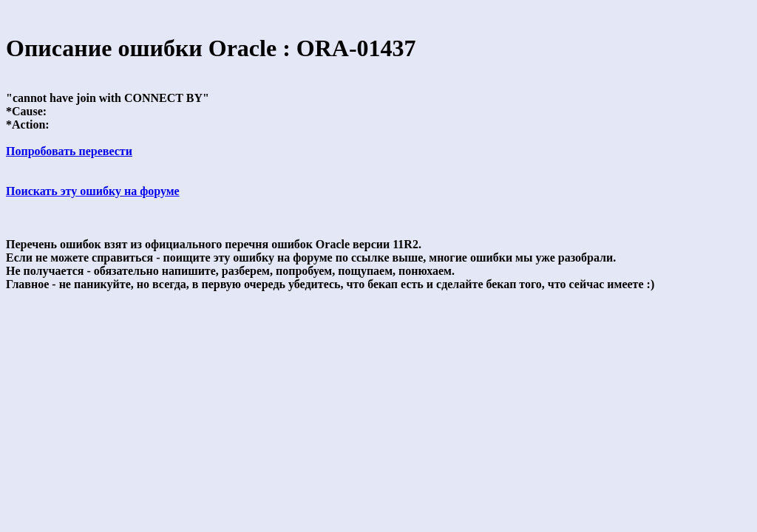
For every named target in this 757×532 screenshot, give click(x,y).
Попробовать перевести (69, 151)
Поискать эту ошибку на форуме (93, 191)
